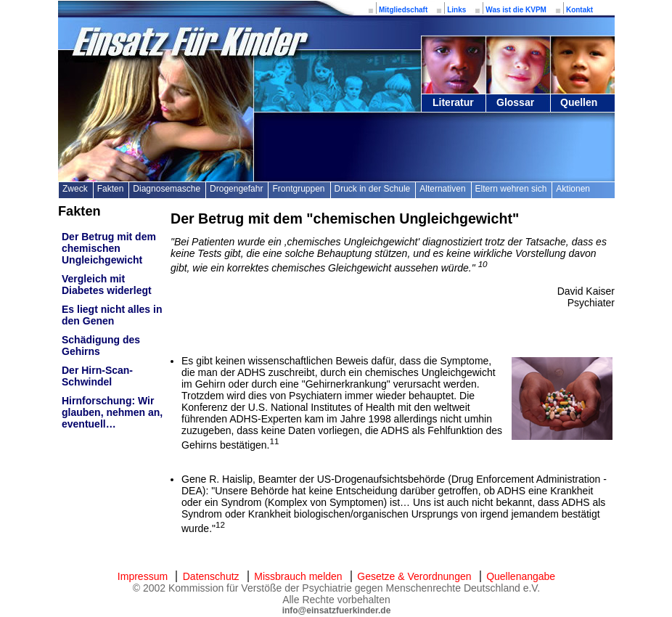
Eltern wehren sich (511, 189)
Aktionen (573, 189)
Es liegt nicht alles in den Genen (112, 315)
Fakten (111, 189)
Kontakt (579, 10)
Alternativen (442, 189)
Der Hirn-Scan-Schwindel (97, 376)
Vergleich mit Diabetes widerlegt (107, 285)
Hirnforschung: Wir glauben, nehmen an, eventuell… (112, 412)
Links (456, 10)
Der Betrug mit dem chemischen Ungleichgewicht (109, 248)
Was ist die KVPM (516, 10)
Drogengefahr (236, 189)
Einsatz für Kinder (189, 42)
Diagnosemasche (167, 189)
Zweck (75, 189)
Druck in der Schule (373, 189)
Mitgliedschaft (403, 10)
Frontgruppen (298, 189)
